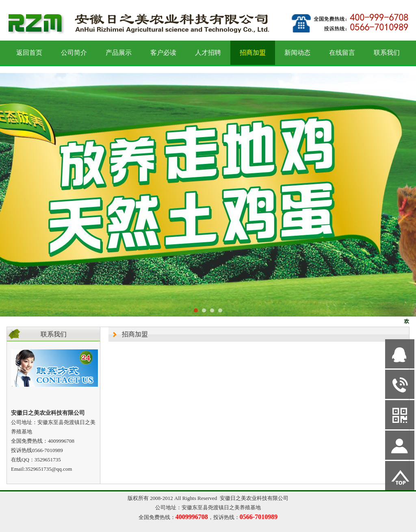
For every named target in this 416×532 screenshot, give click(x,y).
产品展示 (119, 53)
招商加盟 (253, 53)
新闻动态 (297, 53)
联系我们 (387, 53)
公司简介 (74, 53)
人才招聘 (208, 53)
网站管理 (15, 524)
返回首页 (29, 53)
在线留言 (342, 53)
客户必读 (163, 53)
